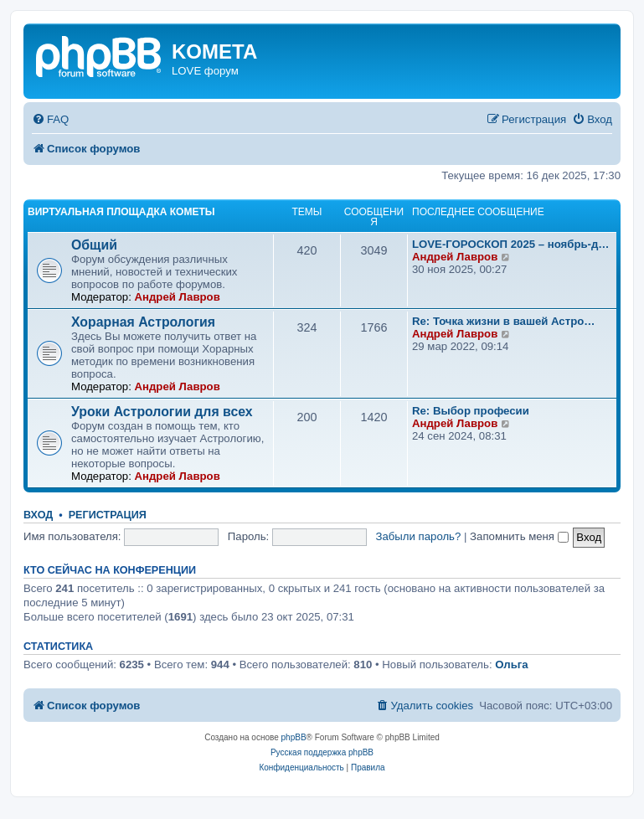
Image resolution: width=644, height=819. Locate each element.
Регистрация (108, 515)
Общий (94, 245)
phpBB (294, 737)
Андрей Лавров (177, 297)
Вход (38, 515)
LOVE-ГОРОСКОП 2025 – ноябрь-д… (511, 244)
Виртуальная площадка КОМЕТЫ (121, 212)
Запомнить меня (519, 536)
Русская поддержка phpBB (322, 752)
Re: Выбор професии (471, 411)
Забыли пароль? (419, 536)
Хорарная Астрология (143, 322)
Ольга (511, 664)
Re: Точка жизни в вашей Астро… (503, 321)
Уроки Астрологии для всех (162, 412)
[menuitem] (50, 119)
